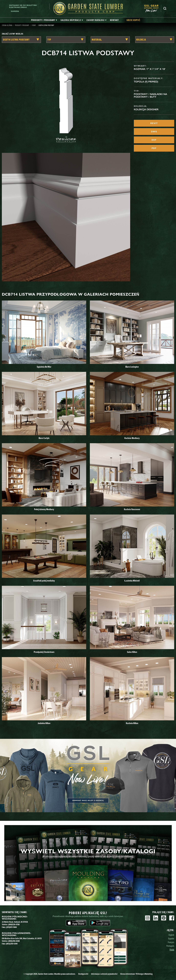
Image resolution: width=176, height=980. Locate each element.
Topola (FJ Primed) (146, 82)
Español (171, 938)
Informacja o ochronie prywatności (104, 974)
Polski (172, 949)
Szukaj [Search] (165, 8)
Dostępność (83, 974)
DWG (154, 132)
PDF (154, 148)
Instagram (148, 918)
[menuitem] (153, 9)
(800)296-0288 (14, 941)
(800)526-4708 (14, 924)
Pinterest (164, 918)
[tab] (44, 20)
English (171, 935)
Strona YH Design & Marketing (136, 974)
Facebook (172, 918)
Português (170, 946)
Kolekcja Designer (146, 109)
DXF (154, 140)
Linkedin (156, 918)
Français (171, 942)
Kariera (15, 11)
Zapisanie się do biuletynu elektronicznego (23, 6)
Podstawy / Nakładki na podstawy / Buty (150, 95)
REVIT (154, 123)
